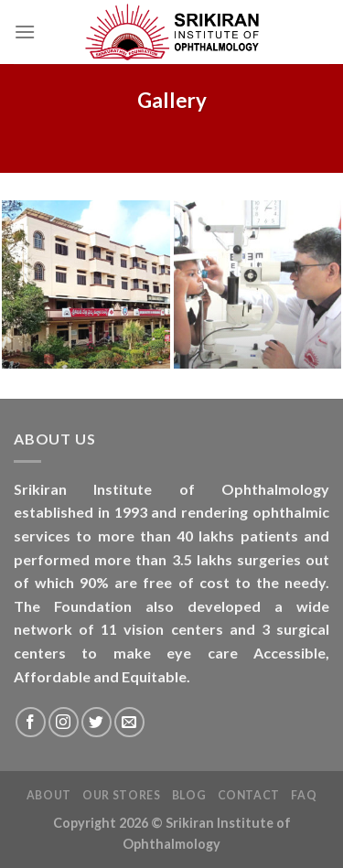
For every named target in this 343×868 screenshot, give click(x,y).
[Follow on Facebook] (31, 722)
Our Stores (121, 795)
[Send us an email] (129, 722)
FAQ (304, 795)
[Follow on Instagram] (64, 722)
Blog (189, 795)
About (49, 795)
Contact (249, 795)
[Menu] (25, 32)
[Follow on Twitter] (96, 722)
